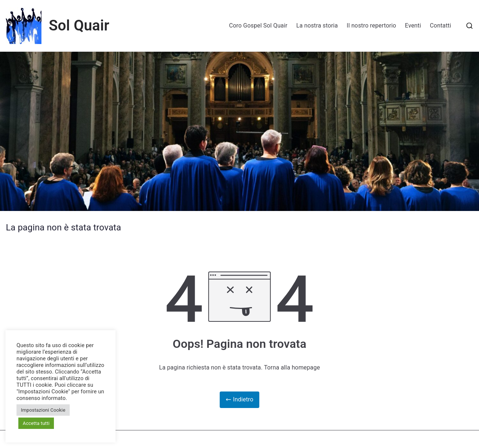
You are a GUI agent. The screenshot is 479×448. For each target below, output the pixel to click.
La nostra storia (317, 26)
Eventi (413, 26)
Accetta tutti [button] (36, 423)
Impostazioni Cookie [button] (43, 410)
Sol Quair (79, 26)
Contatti (440, 26)
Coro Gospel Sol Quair (258, 26)
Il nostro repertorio (371, 26)
